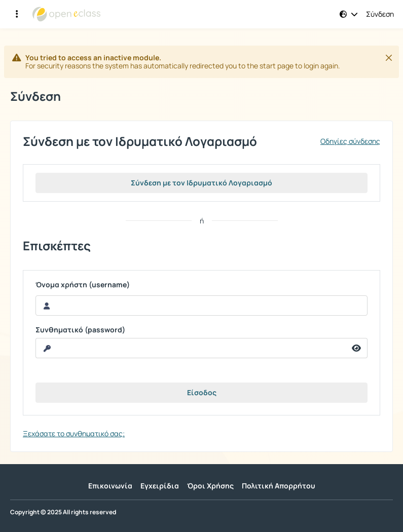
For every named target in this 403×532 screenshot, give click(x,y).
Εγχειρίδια (160, 486)
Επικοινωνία (110, 486)
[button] (349, 14)
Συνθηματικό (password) (80, 330)
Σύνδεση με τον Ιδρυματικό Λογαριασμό (201, 183)
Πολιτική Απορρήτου (279, 486)
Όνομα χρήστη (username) (83, 285)
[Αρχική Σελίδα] (66, 14)
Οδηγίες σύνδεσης (350, 141)
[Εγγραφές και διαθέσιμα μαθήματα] (17, 14)
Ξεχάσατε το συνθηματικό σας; (74, 433)
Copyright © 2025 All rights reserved (63, 512)
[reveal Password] (191, 348)
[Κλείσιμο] (389, 58)
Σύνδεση (380, 14)
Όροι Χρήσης (210, 486)
